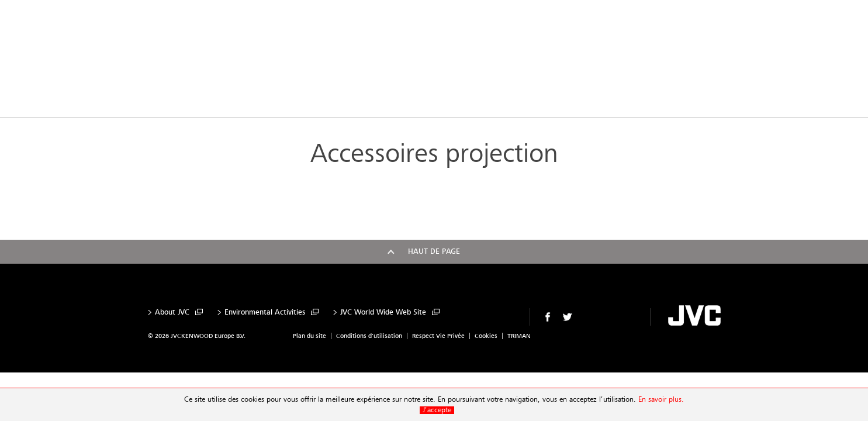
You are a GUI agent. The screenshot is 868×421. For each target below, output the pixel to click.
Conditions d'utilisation (369, 336)
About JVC (172, 313)
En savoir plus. (661, 400)
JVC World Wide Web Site (383, 313)
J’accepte (437, 410)
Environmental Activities (265, 313)
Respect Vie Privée (438, 336)
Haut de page (434, 251)
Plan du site (309, 336)
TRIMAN (519, 336)
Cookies (486, 336)
